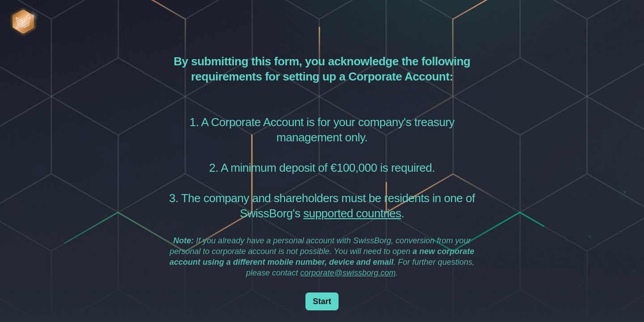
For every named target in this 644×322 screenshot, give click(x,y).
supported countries (352, 213)
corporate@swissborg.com (348, 273)
